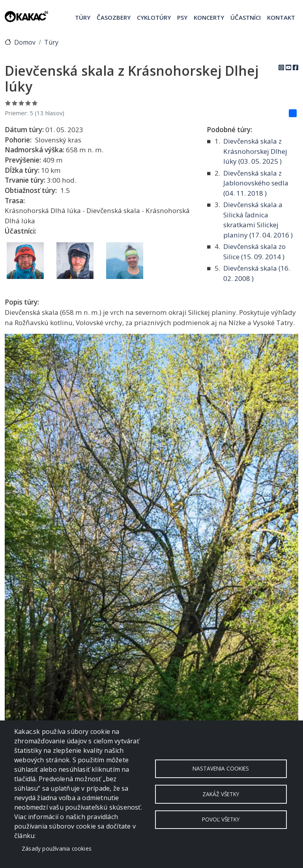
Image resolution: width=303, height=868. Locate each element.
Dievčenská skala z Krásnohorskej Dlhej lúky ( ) (255, 151)
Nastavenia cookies (221, 768)
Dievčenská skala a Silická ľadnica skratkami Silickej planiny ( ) (258, 220)
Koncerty (209, 17)
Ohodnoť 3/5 (22, 103)
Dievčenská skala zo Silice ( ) (254, 252)
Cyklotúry (154, 17)
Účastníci (246, 17)
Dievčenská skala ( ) (257, 273)
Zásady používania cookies (57, 848)
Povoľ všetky (221, 820)
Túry (83, 17)
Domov (25, 42)
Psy (182, 17)
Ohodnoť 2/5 (15, 103)
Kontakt (281, 17)
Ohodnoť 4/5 (28, 103)
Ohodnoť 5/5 (35, 103)
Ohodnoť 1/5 (8, 103)
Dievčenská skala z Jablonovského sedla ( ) (256, 183)
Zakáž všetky (221, 794)
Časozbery (114, 17)
